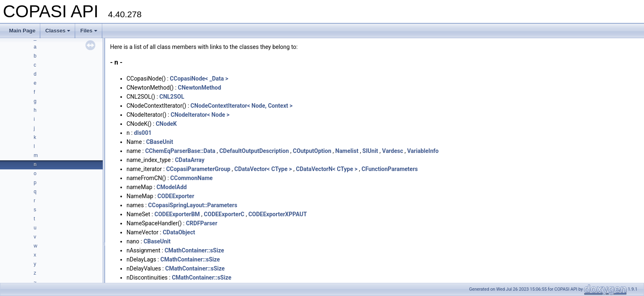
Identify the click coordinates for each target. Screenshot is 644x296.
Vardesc (392, 151)
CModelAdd (172, 187)
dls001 (143, 133)
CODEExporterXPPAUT (278, 214)
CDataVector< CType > (263, 169)
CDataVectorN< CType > (327, 169)
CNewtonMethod (199, 88)
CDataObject (179, 232)
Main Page (22, 31)
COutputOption (312, 151)
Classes (58, 31)
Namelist (347, 151)
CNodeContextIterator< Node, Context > (241, 106)
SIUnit (370, 151)
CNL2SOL (172, 97)
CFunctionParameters (390, 169)
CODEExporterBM (177, 214)
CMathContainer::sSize (194, 250)
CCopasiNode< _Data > (199, 79)
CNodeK (166, 124)
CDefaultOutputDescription (254, 151)
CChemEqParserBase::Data (180, 151)
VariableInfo (423, 151)
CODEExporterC (224, 214)
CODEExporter (176, 196)
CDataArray (190, 160)
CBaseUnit (160, 142)
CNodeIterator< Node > (200, 115)
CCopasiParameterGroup (198, 169)
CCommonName (192, 178)
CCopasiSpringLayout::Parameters (193, 205)
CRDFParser (202, 223)
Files (89, 31)
